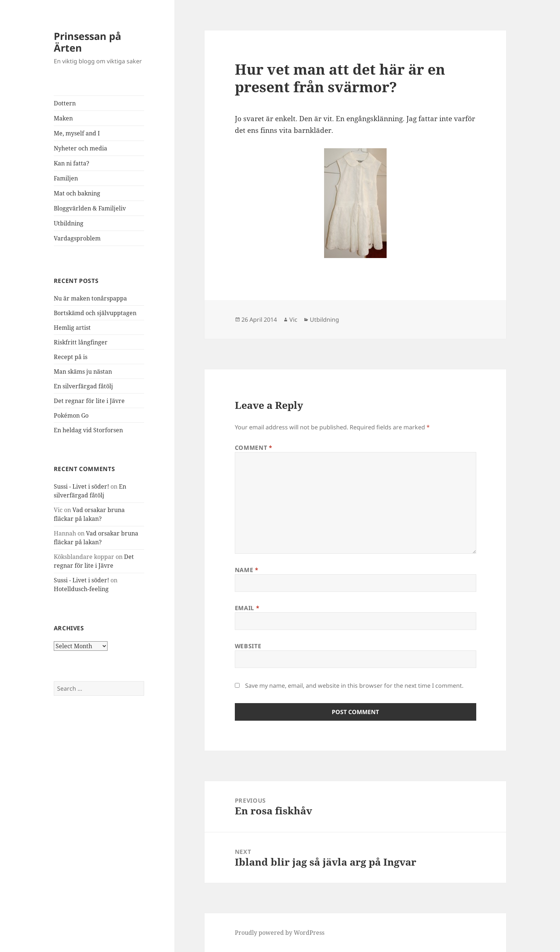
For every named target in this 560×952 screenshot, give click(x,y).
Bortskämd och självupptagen (95, 313)
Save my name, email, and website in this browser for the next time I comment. (354, 686)
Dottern (65, 103)
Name (247, 570)
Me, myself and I (77, 133)
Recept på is (71, 357)
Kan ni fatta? (72, 163)
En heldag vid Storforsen (88, 430)
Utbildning (69, 223)
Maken (63, 118)
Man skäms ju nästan (83, 372)
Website (248, 646)
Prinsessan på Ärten (87, 42)
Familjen (66, 178)
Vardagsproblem (77, 238)
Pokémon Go (71, 415)
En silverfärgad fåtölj (83, 386)
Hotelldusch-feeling (81, 589)
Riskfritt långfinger (81, 342)
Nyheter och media (80, 148)
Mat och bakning (77, 193)
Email (247, 608)
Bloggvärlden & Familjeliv (90, 208)
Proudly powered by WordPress (280, 933)
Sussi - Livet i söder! (81, 486)
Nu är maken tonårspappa (90, 298)
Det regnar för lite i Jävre (89, 401)
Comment (254, 448)
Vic (293, 320)
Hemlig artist (72, 328)
